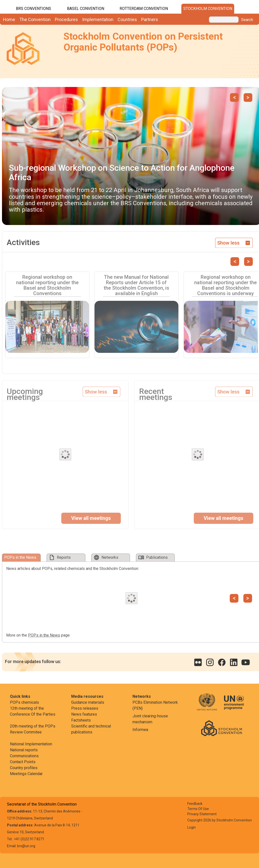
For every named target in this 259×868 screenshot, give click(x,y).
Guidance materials (88, 702)
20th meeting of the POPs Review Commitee (33, 729)
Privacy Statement (202, 814)
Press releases (85, 708)
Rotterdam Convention (144, 9)
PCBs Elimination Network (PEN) (155, 705)
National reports (24, 750)
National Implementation (31, 744)
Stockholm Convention (208, 9)
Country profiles (24, 768)
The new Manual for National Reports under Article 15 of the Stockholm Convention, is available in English (136, 285)
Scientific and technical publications (91, 729)
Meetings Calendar (26, 774)
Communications (24, 756)
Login (192, 827)
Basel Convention (86, 9)
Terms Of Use (198, 809)
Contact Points (23, 762)
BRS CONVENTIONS (33, 9)
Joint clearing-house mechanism (150, 719)
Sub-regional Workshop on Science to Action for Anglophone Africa (122, 172)
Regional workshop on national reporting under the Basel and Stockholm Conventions (47, 285)
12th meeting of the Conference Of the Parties (33, 711)
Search (247, 20)
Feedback (195, 804)
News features (84, 714)
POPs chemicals (24, 702)
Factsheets (81, 720)
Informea (140, 730)
